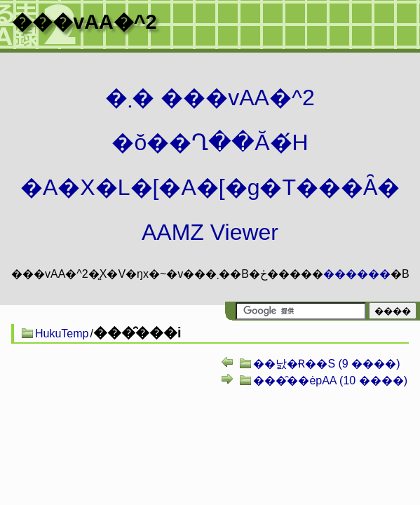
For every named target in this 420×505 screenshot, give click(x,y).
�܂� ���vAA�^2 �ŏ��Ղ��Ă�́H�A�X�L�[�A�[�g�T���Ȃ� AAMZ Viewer (210, 165)
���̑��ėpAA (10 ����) (330, 381)
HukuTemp (62, 334)
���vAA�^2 (84, 22)
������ (357, 274)
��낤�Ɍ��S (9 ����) (326, 364)
